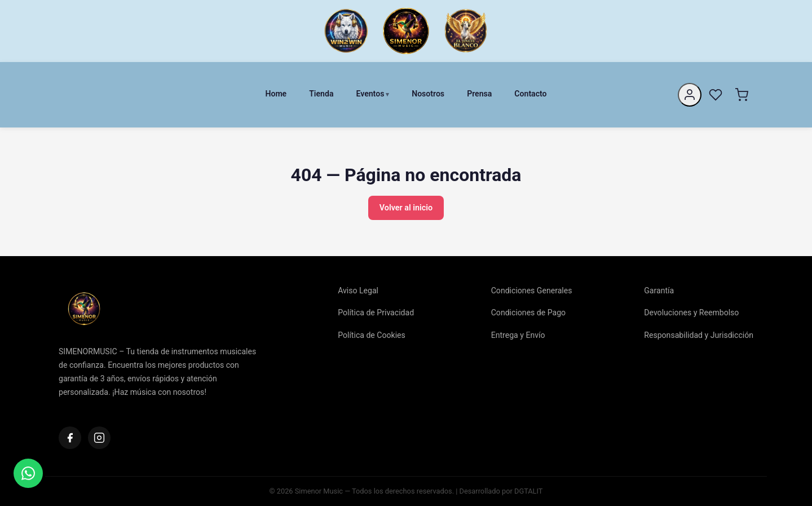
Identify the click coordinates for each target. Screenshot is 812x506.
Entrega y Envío (518, 335)
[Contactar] (28, 473)
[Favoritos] (716, 95)
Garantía (659, 291)
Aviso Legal (358, 291)
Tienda (321, 94)
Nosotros (428, 94)
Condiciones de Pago (528, 313)
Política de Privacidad (376, 313)
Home (276, 94)
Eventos (370, 94)
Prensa (479, 94)
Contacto (530, 94)
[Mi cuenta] (690, 95)
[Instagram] (99, 438)
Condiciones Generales (532, 291)
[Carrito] (742, 95)
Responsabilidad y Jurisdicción (699, 335)
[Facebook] (70, 438)
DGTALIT (528, 491)
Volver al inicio (406, 208)
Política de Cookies (372, 335)
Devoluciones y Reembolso (691, 313)
